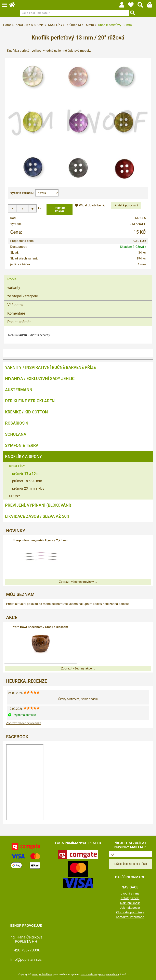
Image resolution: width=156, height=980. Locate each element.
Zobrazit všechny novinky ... (78, 582)
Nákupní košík (130, 903)
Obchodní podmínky (130, 912)
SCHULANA (16, 434)
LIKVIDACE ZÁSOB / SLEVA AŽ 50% (37, 516)
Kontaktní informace (130, 917)
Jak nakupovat (130, 908)
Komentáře (16, 313)
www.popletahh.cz (42, 975)
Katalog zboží (130, 898)
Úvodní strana (130, 894)
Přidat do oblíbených (91, 205)
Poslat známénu (20, 322)
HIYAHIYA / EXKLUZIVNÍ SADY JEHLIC (40, 379)
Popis (12, 279)
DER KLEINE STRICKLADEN (30, 401)
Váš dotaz (15, 305)
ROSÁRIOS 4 (17, 423)
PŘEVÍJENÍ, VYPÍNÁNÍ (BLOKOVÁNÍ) (38, 505)
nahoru (150, 974)
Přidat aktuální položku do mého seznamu (35, 604)
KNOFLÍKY (17, 466)
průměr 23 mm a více (28, 488)
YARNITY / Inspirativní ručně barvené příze (50, 367)
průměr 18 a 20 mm (27, 481)
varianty (14, 288)
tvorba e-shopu (89, 975)
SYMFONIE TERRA (22, 445)
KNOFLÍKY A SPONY (23, 457)
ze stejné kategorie (23, 296)
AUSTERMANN (19, 390)
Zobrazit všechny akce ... (78, 668)
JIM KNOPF (138, 224)
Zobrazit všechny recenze (24, 723)
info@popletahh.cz (26, 959)
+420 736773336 (26, 950)
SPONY (15, 496)
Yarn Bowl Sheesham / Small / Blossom (41, 627)
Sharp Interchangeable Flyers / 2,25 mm (41, 540)
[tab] (78, 275)
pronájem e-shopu (109, 975)
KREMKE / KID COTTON (26, 412)
